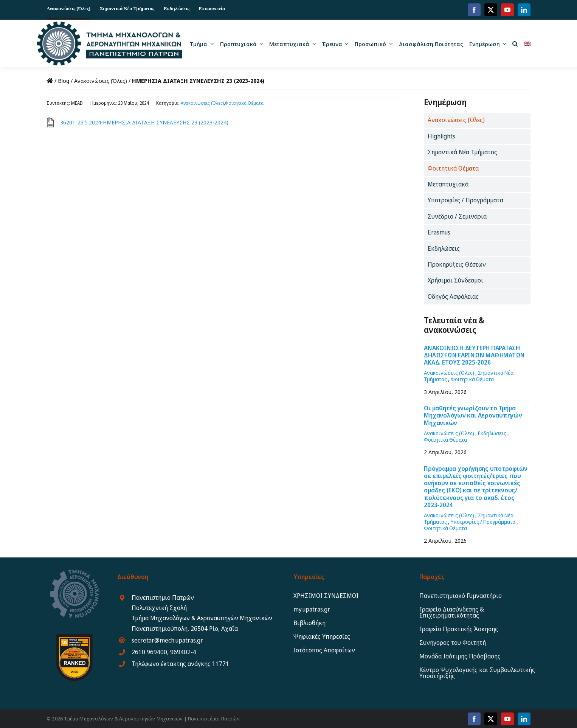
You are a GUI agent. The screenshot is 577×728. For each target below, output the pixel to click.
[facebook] (474, 10)
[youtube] (507, 10)
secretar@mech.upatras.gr (167, 640)
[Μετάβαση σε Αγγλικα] (527, 43)
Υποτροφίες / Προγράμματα (483, 522)
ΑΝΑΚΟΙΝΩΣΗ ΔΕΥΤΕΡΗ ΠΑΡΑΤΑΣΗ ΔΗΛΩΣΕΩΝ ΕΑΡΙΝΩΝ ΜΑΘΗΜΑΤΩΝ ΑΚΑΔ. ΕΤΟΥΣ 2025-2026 (474, 355)
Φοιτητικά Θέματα (244, 103)
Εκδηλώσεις (492, 433)
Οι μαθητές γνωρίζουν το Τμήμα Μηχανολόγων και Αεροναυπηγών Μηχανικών (473, 415)
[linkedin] (524, 10)
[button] (515, 43)
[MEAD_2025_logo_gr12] (109, 24)
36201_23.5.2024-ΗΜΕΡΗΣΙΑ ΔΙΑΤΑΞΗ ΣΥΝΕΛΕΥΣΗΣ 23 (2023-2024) (144, 122)
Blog (64, 81)
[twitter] (491, 10)
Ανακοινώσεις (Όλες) (101, 81)
